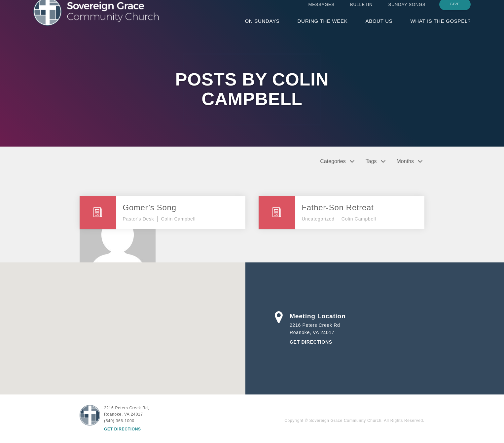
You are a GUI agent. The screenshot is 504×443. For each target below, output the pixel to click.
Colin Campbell (178, 219)
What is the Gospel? (440, 27)
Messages (322, 11)
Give (455, 10)
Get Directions (311, 342)
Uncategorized (318, 219)
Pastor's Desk (138, 219)
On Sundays (262, 27)
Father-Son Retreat (338, 207)
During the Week (323, 27)
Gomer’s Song (149, 207)
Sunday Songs (407, 11)
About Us (379, 27)
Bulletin (361, 11)
